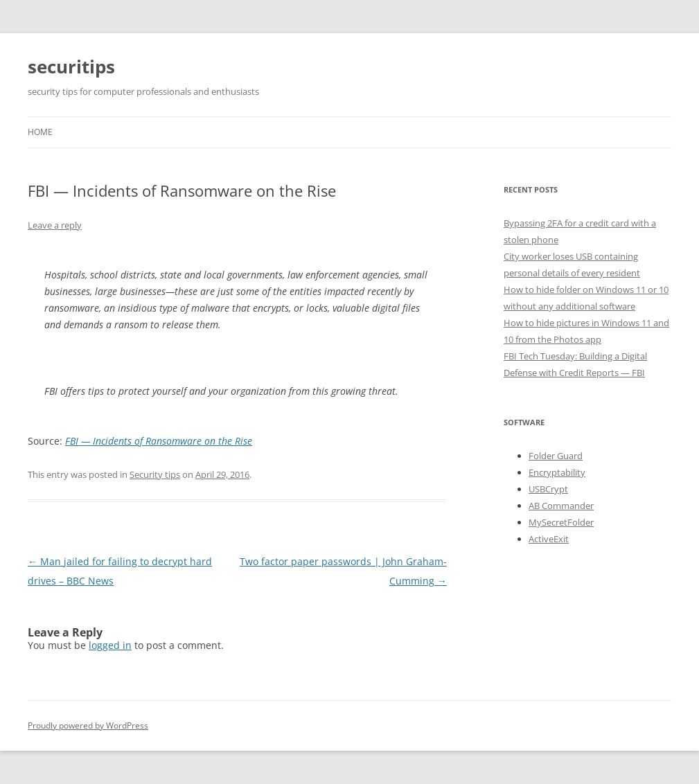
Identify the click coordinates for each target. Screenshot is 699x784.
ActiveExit (549, 539)
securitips (71, 66)
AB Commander (561, 506)
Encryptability (557, 472)
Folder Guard (556, 456)
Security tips (155, 474)
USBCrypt (548, 489)
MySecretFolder (561, 522)
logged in (110, 645)
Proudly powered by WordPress (88, 725)
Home (40, 132)
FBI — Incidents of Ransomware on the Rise (159, 441)
